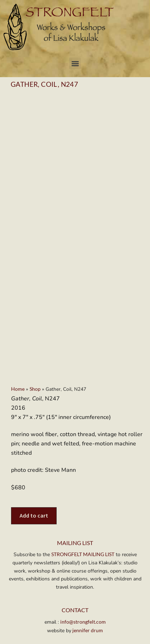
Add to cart (34, 464)
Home (18, 338)
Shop (35, 338)
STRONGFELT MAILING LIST (83, 503)
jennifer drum (87, 579)
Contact (75, 559)
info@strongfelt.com (83, 570)
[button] (75, 63)
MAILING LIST (75, 491)
